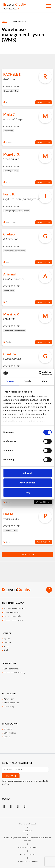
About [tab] (45, 381)
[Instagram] (4, 806)
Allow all (27, 473)
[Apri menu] (48, 6)
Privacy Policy (9, 699)
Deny (27, 492)
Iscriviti (11, 776)
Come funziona (10, 733)
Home (4, 21)
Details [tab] (28, 381)
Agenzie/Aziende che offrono (15, 608)
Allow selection (27, 483)
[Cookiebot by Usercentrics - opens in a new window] (39, 373)
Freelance (7, 642)
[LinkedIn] (11, 806)
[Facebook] (18, 806)
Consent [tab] (10, 381)
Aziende (7, 646)
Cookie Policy (9, 707)
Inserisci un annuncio (12, 616)
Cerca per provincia (11, 669)
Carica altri (28, 554)
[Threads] (25, 806)
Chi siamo (8, 729)
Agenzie (7, 639)
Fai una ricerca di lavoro (13, 620)
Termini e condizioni (11, 703)
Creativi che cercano (12, 612)
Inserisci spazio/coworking (14, 673)
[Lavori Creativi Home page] (15, 6)
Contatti (7, 737)
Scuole (6, 650)
